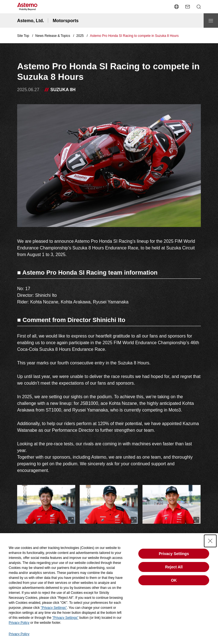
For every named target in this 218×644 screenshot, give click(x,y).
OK (174, 580)
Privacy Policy (19, 623)
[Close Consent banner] (210, 541)
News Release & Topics (53, 36)
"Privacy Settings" (54, 608)
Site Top (23, 36)
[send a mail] (188, 7)
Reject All (174, 567)
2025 (80, 36)
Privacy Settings (174, 554)
